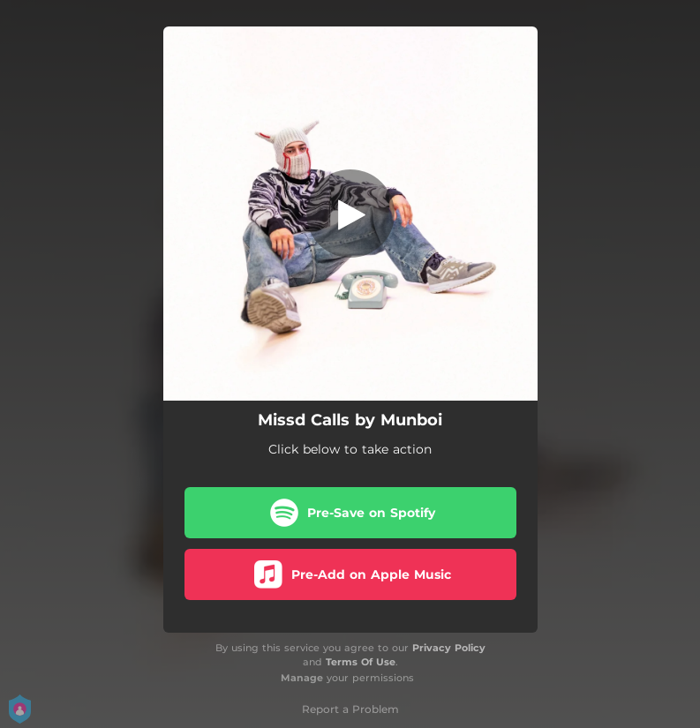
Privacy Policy (449, 648)
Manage (302, 678)
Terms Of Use (361, 662)
